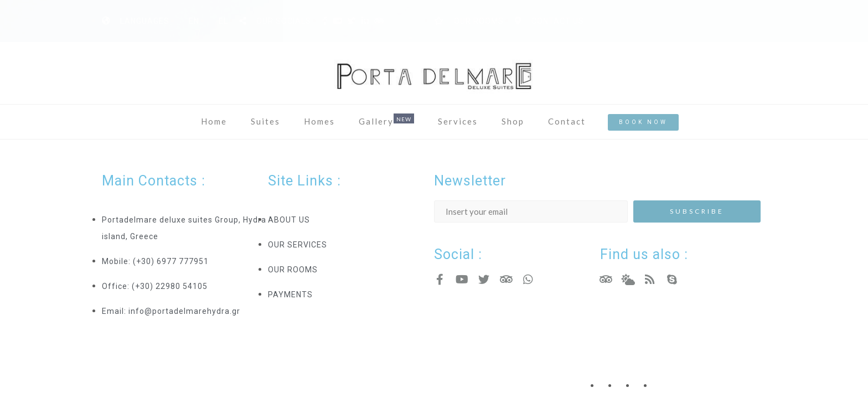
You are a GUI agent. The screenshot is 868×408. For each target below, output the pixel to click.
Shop (513, 121)
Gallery (376, 121)
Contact (567, 121)
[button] (643, 122)
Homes (319, 121)
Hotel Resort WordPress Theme (166, 374)
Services (458, 121)
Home (214, 121)
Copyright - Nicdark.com (482, 374)
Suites (265, 121)
